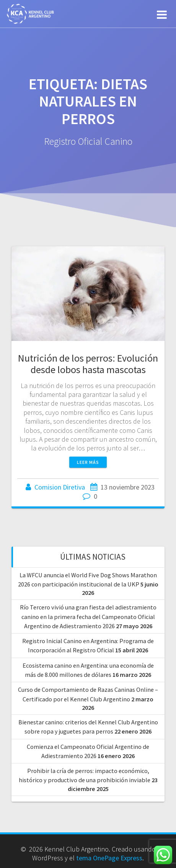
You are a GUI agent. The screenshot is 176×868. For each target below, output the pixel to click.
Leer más (88, 462)
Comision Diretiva (60, 487)
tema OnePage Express (109, 858)
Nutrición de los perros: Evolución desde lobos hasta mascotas (88, 364)
